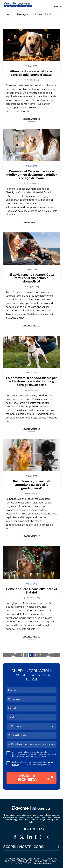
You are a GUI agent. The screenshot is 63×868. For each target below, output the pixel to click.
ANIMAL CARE (32, 66)
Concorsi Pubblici (44, 14)
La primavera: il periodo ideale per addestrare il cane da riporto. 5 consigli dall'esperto (32, 381)
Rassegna (22, 14)
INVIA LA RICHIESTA (35, 778)
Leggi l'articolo (32, 119)
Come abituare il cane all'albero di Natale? (32, 591)
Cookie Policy (34, 859)
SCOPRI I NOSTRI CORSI (24, 847)
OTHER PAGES (49, 655)
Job (8, 14)
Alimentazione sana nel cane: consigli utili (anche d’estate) (32, 73)
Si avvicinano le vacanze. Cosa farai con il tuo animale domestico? (32, 278)
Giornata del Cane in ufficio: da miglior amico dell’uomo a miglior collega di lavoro (32, 175)
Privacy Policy (20, 859)
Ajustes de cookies (44, 863)
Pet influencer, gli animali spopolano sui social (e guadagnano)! (32, 485)
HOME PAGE (13, 655)
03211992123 (34, 829)
